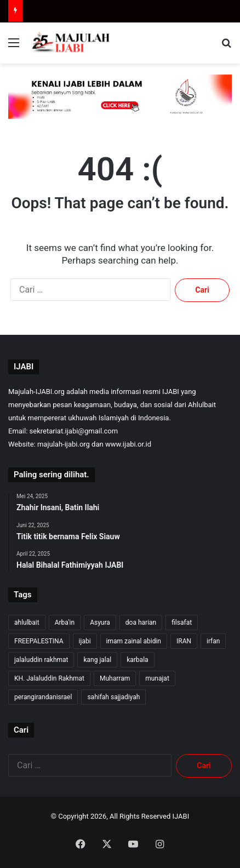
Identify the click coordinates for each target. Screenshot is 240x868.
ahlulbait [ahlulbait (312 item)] (27, 623)
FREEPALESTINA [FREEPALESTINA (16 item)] (39, 641)
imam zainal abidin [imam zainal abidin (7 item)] (134, 641)
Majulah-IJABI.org (36, 392)
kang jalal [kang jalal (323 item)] (97, 660)
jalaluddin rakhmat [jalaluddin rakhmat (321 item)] (41, 660)
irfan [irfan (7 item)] (213, 641)
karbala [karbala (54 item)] (137, 660)
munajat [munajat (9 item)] (157, 678)
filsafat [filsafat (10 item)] (182, 623)
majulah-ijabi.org (64, 444)
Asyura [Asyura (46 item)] (100, 623)
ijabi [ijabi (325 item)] (85, 641)
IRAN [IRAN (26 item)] (184, 641)
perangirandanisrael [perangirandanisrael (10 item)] (43, 697)
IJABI (181, 816)
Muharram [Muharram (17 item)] (115, 678)
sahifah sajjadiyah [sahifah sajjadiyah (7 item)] (113, 697)
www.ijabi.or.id (128, 444)
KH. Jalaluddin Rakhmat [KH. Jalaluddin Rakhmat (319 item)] (49, 678)
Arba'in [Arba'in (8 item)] (65, 623)
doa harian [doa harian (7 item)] (141, 623)
